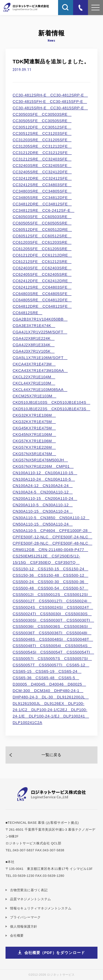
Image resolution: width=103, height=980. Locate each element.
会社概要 (17, 936)
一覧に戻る (51, 755)
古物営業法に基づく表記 (29, 890)
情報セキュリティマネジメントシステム (41, 908)
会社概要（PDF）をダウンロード (55, 953)
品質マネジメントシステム (31, 899)
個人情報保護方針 (24, 926)
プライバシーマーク (25, 917)
